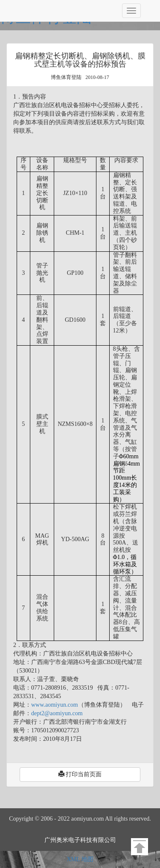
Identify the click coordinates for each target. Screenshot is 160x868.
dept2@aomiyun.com (57, 713)
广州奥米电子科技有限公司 (80, 840)
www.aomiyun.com (55, 705)
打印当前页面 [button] (80, 774)
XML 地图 (80, 859)
